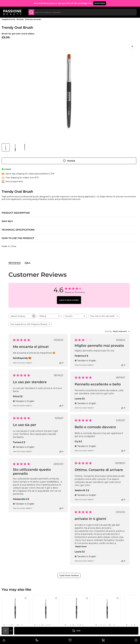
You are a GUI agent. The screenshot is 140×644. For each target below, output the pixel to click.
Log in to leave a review (69, 300)
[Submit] (31, 12)
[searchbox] (20, 316)
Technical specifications (18, 230)
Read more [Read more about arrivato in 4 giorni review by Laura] (81, 546)
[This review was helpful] (60, 363)
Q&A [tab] (27, 263)
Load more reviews (69, 575)
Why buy (7, 221)
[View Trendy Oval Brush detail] (15, 147)
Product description (16, 213)
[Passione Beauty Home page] (12, 12)
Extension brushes (33, 19)
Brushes (20, 19)
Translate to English (85, 361)
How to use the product (18, 238)
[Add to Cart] (76, 631)
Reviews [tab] (15, 263)
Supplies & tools (8, 19)
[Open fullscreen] (132, 46)
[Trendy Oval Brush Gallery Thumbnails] (15, 147)
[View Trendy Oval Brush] (6, 147)
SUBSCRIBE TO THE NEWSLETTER (84, 3)
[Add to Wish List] (69, 161)
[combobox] (82, 12)
